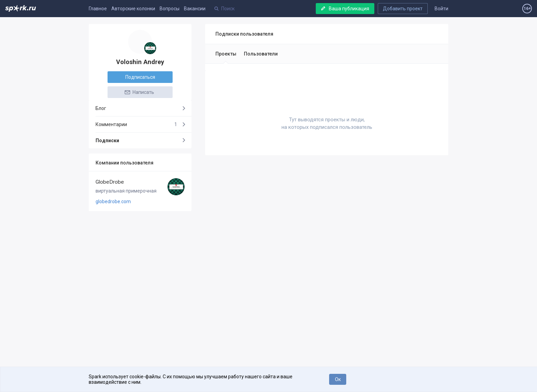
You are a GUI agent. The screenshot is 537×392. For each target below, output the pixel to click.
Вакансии (195, 9)
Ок (338, 379)
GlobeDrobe (110, 182)
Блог (101, 108)
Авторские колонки (133, 9)
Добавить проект (403, 9)
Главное (98, 9)
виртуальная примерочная (126, 191)
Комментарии (136, 124)
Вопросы (170, 9)
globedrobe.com (113, 201)
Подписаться (140, 77)
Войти (441, 9)
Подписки (107, 140)
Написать (139, 92)
